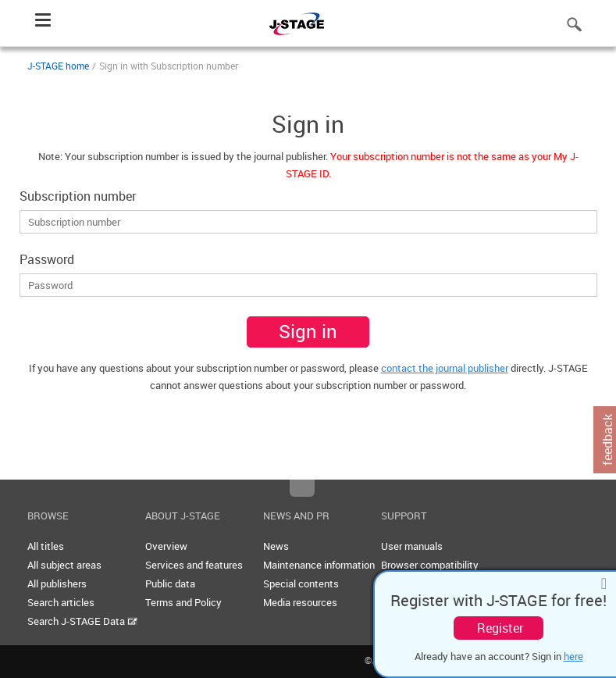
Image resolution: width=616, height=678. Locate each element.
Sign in (308, 331)
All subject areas (64, 565)
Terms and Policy (183, 602)
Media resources (300, 602)
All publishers (57, 583)
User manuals (412, 546)
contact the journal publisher (445, 368)
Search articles (61, 602)
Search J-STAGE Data (82, 621)
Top (302, 488)
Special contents (301, 583)
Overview (166, 546)
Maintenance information (319, 565)
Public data (170, 583)
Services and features (194, 565)
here (573, 656)
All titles (46, 546)
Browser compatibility (430, 565)
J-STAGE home (58, 66)
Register (500, 628)
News (276, 546)
